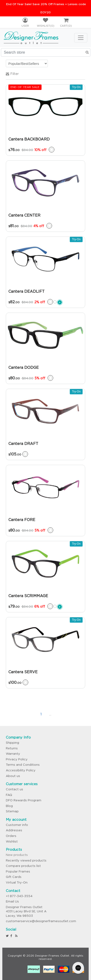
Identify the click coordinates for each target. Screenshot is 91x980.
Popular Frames (18, 871)
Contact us (14, 789)
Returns (12, 748)
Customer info (17, 825)
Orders (11, 836)
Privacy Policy (17, 759)
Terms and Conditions (23, 765)
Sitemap (12, 811)
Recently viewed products (26, 860)
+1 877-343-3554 (19, 896)
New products (17, 855)
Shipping (12, 743)
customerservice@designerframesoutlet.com (41, 921)
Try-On (76, 87)
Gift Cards (14, 877)
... (50, 714)
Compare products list (23, 866)
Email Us (12, 901)
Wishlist (12, 841)
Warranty (13, 754)
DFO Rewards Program (24, 800)
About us (13, 776)
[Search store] (46, 52)
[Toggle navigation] (81, 38)
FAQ (9, 795)
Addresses (14, 830)
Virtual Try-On (17, 882)
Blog (9, 806)
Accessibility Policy (21, 770)
